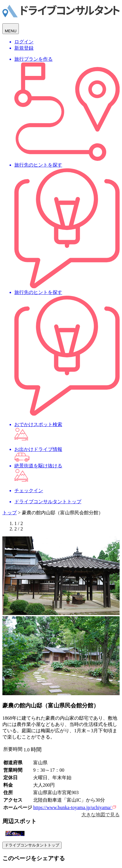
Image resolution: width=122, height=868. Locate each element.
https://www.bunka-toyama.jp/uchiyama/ (75, 807)
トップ (10, 513)
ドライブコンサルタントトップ (32, 845)
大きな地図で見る (100, 815)
